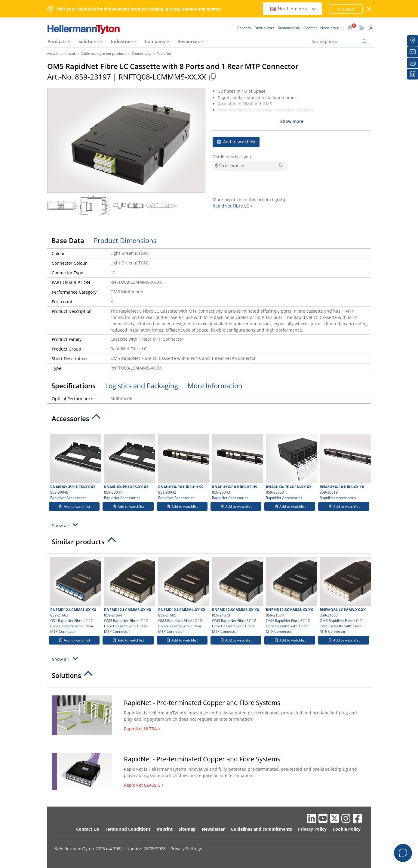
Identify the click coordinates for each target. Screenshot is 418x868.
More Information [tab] (215, 386)
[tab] (209, 420)
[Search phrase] (340, 41)
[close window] (369, 9)
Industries (122, 41)
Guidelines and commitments (261, 829)
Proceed (346, 9)
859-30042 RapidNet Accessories (183, 467)
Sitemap (187, 829)
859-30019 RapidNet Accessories (344, 467)
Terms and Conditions (128, 829)
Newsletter (213, 829)
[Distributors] (413, 41)
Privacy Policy (312, 829)
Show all (66, 525)
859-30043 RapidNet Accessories (237, 467)
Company (155, 41)
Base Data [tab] (68, 240)
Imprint (165, 829)
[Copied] (212, 77)
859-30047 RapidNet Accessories (129, 467)
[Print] (413, 63)
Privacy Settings (186, 849)
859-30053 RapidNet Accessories (290, 467)
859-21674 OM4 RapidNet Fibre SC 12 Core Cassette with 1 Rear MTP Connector (290, 595)
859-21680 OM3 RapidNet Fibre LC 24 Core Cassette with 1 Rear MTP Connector (344, 595)
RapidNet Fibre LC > (233, 206)
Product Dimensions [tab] (125, 240)
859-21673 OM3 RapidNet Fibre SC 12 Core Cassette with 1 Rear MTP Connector (237, 595)
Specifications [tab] (74, 386)
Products (57, 41)
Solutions (89, 41)
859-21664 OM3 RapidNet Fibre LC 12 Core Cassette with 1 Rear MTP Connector (129, 595)
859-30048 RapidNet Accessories (75, 467)
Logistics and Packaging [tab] (142, 386)
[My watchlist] (413, 74)
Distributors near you (232, 157)
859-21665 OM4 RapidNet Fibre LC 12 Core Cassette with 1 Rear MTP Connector (183, 595)
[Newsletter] (413, 52)
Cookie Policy (347, 829)
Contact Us (88, 829)
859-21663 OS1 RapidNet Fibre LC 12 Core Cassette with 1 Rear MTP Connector (75, 595)
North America (293, 9)
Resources (189, 41)
